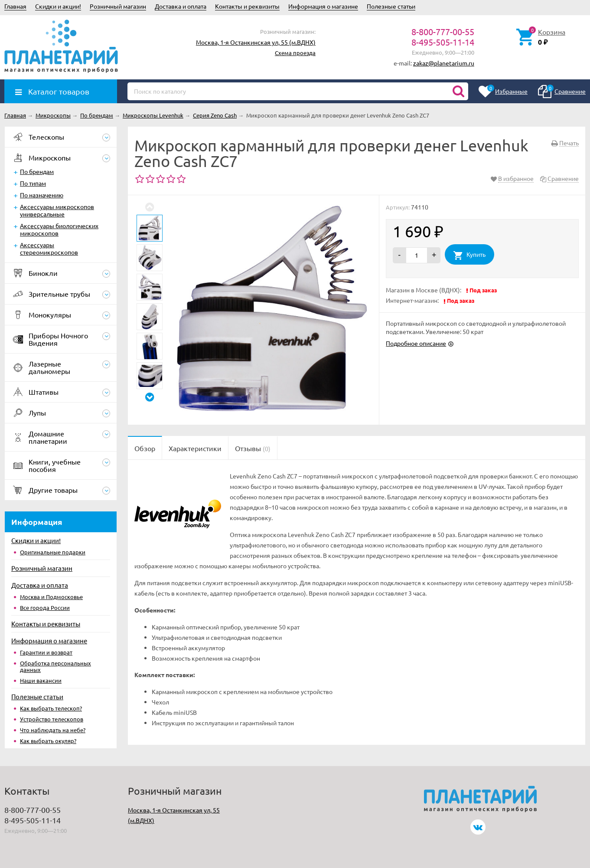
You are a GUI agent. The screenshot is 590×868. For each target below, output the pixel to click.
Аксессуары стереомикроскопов (49, 248)
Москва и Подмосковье (51, 597)
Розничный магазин (118, 6)
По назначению (42, 195)
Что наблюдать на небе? (53, 730)
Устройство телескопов (52, 719)
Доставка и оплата (181, 6)
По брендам (37, 171)
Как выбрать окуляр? (48, 741)
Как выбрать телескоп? (51, 708)
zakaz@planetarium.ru (444, 63)
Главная (15, 6)
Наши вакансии (41, 680)
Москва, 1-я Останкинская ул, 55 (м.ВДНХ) (256, 42)
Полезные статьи (391, 6)
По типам (33, 183)
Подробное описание (416, 343)
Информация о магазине (323, 6)
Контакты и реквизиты (247, 6)
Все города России (45, 608)
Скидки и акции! (58, 6)
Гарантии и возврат (46, 652)
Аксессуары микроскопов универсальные (57, 210)
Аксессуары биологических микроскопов (59, 229)
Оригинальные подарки (53, 552)
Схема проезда (295, 53)
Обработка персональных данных (55, 666)
